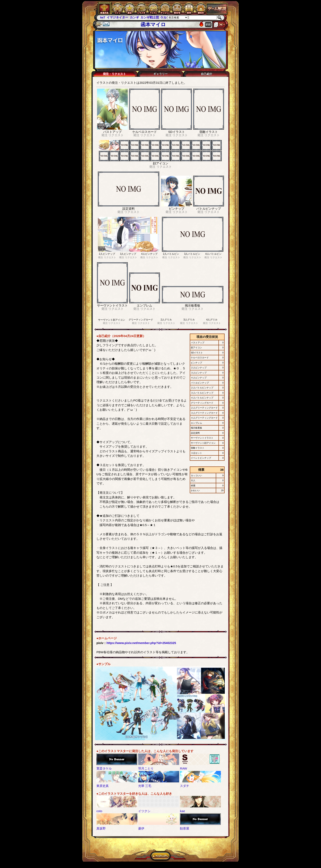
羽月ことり (146, 768)
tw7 (103, 17)
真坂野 (101, 828)
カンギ (134, 17)
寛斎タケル (104, 768)
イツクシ (144, 811)
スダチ (185, 786)
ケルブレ (167, 17)
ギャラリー (160, 74)
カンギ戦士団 (150, 17)
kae (182, 811)
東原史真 (103, 786)
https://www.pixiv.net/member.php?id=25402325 (141, 643)
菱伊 (141, 828)
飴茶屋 (185, 828)
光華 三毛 (145, 786)
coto (99, 811)
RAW (183, 768)
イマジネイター (117, 17)
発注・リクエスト (114, 74)
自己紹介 (207, 74)
